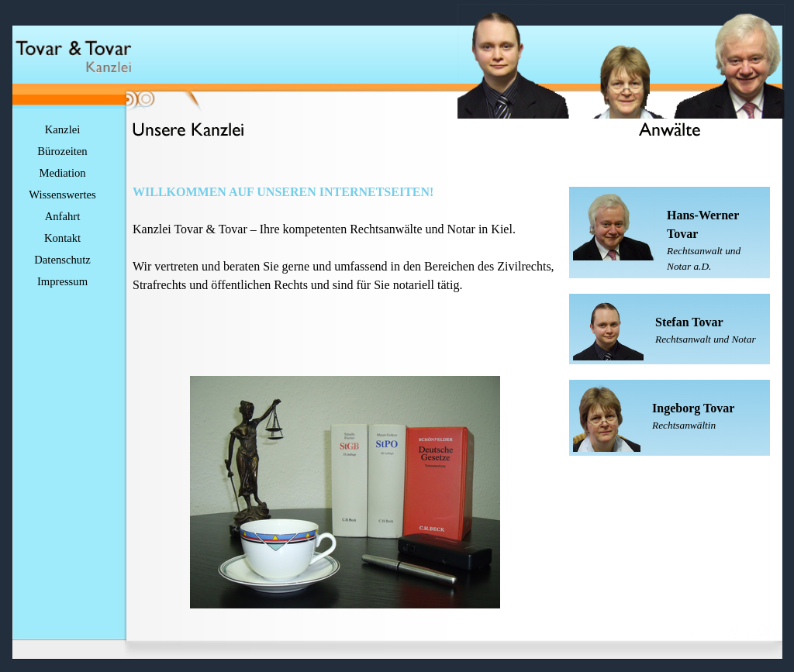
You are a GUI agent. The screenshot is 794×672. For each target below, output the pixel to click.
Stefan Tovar (689, 322)
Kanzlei (63, 129)
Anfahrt (63, 216)
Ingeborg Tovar (693, 408)
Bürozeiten (62, 151)
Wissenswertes (62, 195)
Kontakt (62, 238)
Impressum (62, 281)
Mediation (62, 173)
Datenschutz (62, 260)
